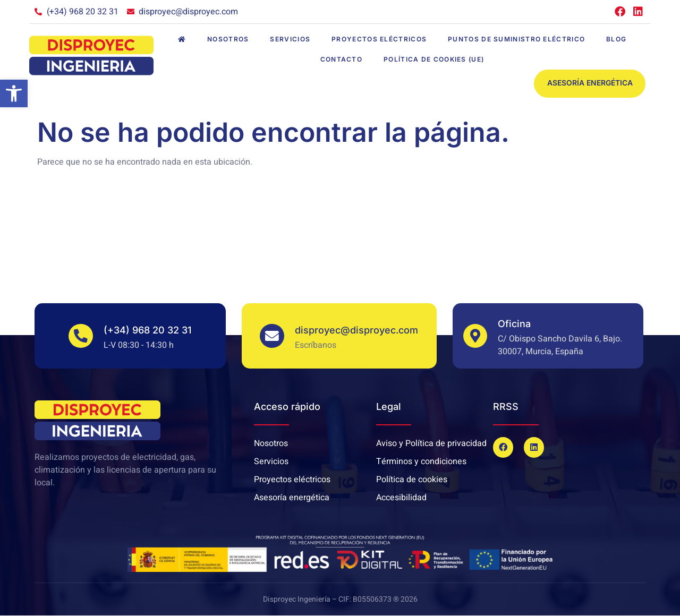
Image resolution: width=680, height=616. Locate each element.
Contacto (341, 59)
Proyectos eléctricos (379, 39)
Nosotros (228, 39)
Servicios (290, 39)
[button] (14, 93)
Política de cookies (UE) (434, 59)
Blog (616, 39)
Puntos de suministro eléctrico (516, 39)
